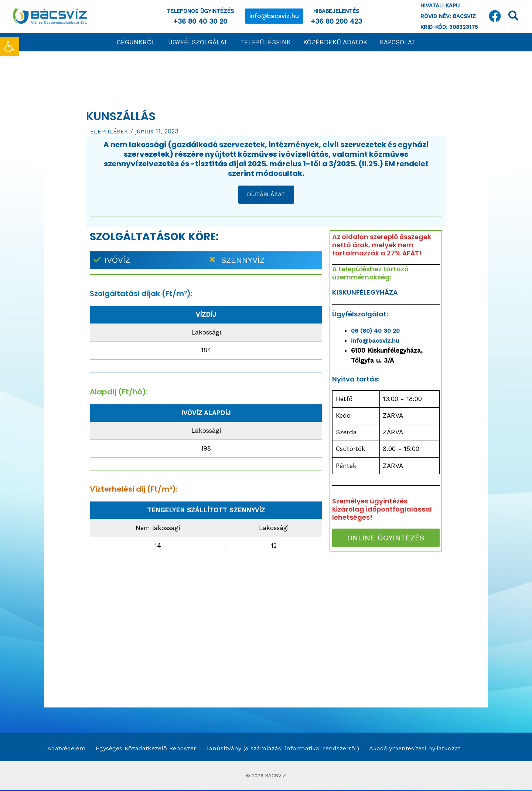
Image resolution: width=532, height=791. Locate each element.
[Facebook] (495, 16)
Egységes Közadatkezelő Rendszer (142, 748)
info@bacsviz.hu (376, 340)
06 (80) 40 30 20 (378, 330)
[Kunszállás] (386, 615)
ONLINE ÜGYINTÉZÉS (386, 538)
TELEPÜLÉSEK (108, 131)
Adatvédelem (64, 748)
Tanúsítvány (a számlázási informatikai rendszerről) (280, 748)
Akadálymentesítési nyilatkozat (413, 748)
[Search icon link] (514, 17)
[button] (274, 16)
